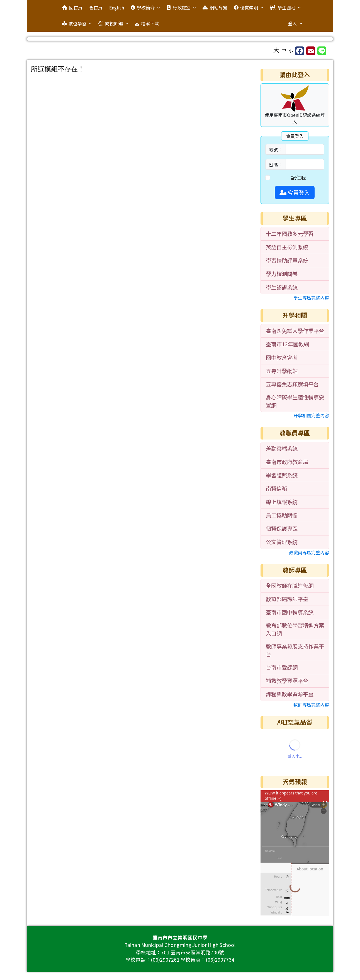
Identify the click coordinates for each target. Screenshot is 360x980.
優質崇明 (249, 8)
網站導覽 (215, 8)
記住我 (298, 178)
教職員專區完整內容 (309, 552)
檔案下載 (147, 23)
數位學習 (77, 23)
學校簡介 (145, 8)
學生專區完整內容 (311, 298)
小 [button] (291, 50)
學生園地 (285, 8)
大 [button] (276, 50)
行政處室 (181, 8)
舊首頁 (96, 8)
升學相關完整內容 (311, 415)
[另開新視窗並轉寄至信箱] (311, 51)
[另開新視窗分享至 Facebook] (300, 51)
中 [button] (284, 50)
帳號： (276, 149)
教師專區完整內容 (311, 705)
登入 (295, 23)
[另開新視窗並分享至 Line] (322, 51)
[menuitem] (295, 234)
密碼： (276, 164)
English (117, 8)
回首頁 (72, 8)
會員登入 (295, 192)
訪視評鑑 (113, 23)
